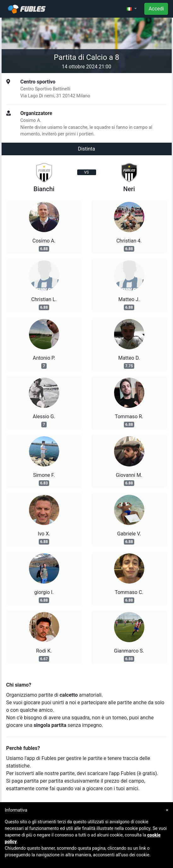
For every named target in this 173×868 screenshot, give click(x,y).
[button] (132, 9)
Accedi (156, 9)
